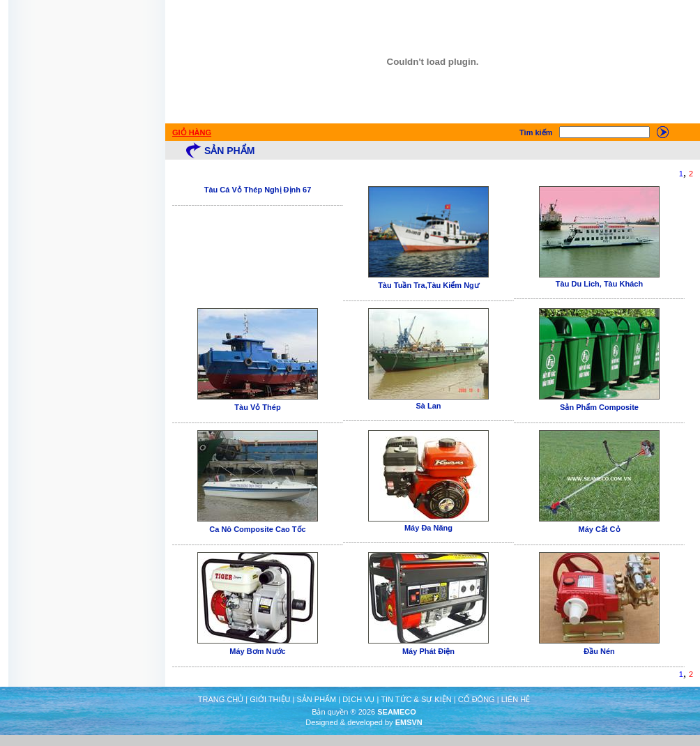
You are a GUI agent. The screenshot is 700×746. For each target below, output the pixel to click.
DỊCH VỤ (358, 699)
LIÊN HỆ (516, 699)
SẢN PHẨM (316, 699)
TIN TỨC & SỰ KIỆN (416, 699)
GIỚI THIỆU (270, 699)
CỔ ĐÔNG (477, 699)
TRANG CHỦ (221, 699)
